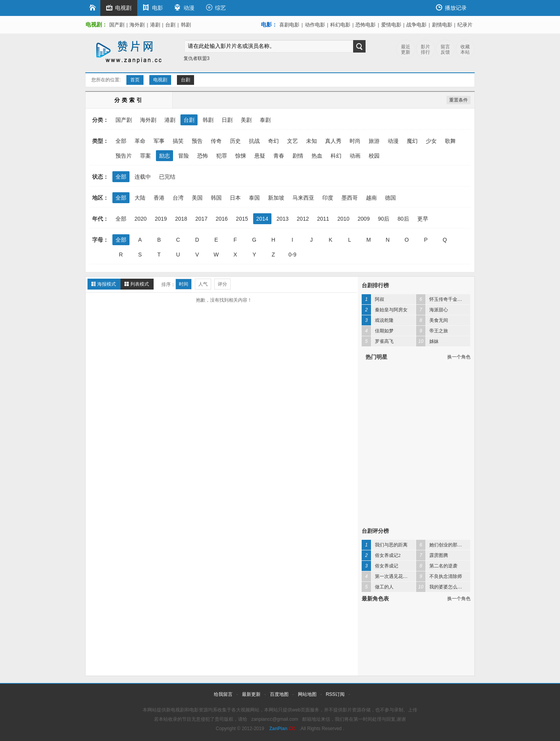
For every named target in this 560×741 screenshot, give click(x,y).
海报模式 (107, 284)
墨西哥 (350, 198)
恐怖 (203, 156)
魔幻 (412, 141)
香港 (159, 198)
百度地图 (279, 694)
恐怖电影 (366, 25)
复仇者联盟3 (197, 58)
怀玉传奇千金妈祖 (441, 299)
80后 (403, 219)
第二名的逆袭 (437, 566)
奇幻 (273, 141)
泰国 (254, 198)
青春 (279, 156)
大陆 (140, 198)
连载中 (143, 177)
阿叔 (373, 299)
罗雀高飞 (378, 341)
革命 (140, 141)
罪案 (145, 156)
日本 (235, 198)
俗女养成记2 (381, 555)
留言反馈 (445, 49)
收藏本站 (465, 49)
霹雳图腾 (432, 555)
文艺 (292, 141)
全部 (121, 141)
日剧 (227, 120)
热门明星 (376, 357)
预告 (197, 141)
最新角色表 (375, 599)
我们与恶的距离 (385, 545)
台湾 (178, 198)
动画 (355, 156)
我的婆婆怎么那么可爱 (443, 587)
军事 (159, 141)
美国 (197, 198)
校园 (374, 156)
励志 (164, 156)
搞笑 (178, 141)
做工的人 (378, 587)
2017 (201, 219)
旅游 (374, 141)
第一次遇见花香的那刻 (389, 576)
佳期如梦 (378, 331)
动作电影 (315, 25)
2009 (364, 219)
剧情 (298, 156)
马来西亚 (303, 198)
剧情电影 (442, 25)
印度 (328, 198)
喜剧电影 (289, 25)
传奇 (216, 141)
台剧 (170, 25)
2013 (283, 219)
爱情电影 (391, 25)
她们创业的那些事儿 (443, 545)
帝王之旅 (432, 331)
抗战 (254, 141)
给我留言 (223, 694)
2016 (221, 219)
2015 (242, 219)
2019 (161, 219)
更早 (423, 219)
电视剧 (119, 8)
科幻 (336, 156)
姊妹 (427, 341)
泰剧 (265, 120)
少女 (431, 141)
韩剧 (186, 25)
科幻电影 (340, 25)
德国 (390, 198)
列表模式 (140, 284)
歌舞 (450, 141)
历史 (235, 141)
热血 (317, 156)
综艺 (216, 8)
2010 (343, 219)
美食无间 (432, 320)
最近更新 (406, 49)
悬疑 (260, 156)
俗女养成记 (380, 566)
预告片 (124, 156)
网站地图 (307, 694)
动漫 (185, 8)
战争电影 (416, 25)
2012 (303, 219)
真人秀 (333, 141)
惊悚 (241, 156)
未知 (311, 141)
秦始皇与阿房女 (385, 310)
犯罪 (222, 156)
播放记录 (451, 8)
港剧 (155, 25)
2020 (141, 219)
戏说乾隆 (378, 320)
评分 (222, 284)
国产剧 (117, 25)
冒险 (184, 156)
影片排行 (425, 49)
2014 (262, 219)
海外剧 (137, 25)
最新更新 (251, 694)
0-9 (292, 255)
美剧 (246, 120)
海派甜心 (432, 310)
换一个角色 (459, 357)
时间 (184, 284)
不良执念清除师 (439, 576)
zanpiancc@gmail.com (275, 719)
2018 (181, 219)
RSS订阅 (335, 694)
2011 (323, 219)
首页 (135, 80)
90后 (384, 219)
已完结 (167, 177)
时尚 (355, 141)
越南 (371, 198)
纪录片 (465, 25)
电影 (153, 8)
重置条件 (458, 100)
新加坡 (276, 198)
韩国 (216, 198)
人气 (203, 284)
